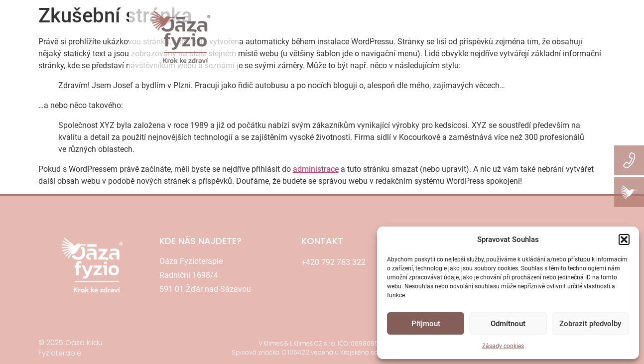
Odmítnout (508, 324)
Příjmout (426, 324)
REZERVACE (428, 37)
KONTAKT (482, 37)
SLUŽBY (340, 37)
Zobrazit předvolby (590, 324)
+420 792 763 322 (333, 262)
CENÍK (381, 37)
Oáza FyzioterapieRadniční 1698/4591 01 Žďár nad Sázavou (205, 275)
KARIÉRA (621, 37)
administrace (316, 169)
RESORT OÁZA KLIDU (553, 37)
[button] (624, 240)
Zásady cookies (503, 346)
